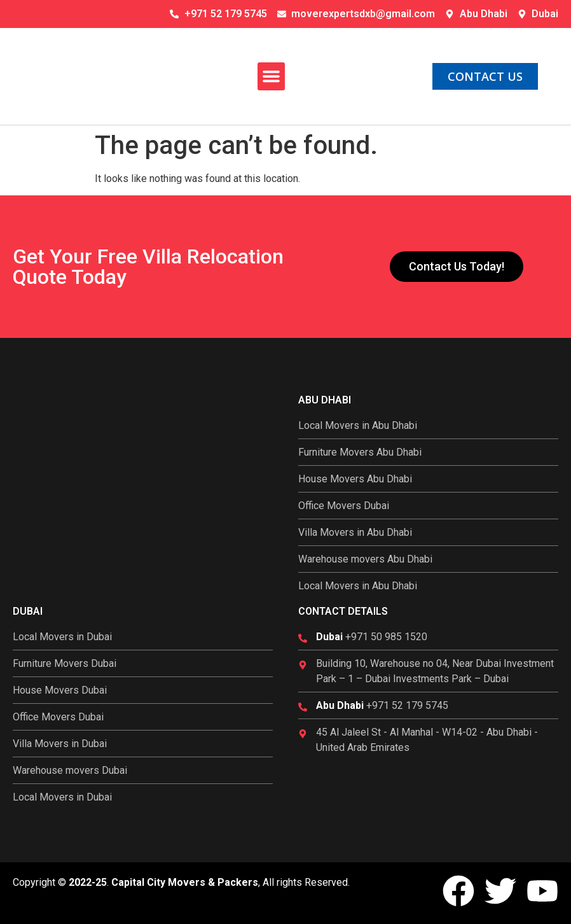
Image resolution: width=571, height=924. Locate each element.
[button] (272, 76)
